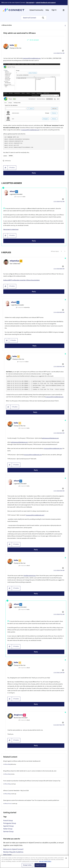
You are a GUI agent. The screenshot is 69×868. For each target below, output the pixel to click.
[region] (34, 862)
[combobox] (34, 18)
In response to (21, 197)
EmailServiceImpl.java (30, 576)
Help (47, 10)
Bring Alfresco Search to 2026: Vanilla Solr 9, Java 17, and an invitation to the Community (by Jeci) (30, 771)
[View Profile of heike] (12, 45)
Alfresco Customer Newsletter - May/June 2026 (16, 791)
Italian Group (8, 829)
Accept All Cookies (40, 865)
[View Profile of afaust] (12, 191)
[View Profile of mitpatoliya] (15, 261)
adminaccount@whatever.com (50, 438)
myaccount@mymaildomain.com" (35, 515)
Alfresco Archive (7, 25)
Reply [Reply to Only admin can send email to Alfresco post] (34, 173)
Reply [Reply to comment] (34, 241)
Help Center (7, 855)
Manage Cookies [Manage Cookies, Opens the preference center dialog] (27, 865)
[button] (6, 168)
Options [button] (65, 25)
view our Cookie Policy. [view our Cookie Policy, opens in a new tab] (45, 861)
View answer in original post (11, 229)
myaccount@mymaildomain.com (32, 58)
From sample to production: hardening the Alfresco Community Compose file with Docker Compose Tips (32, 781)
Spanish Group (8, 826)
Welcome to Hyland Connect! (13, 849)
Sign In (54, 10)
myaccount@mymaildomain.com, (53, 448)
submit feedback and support (46, 3)
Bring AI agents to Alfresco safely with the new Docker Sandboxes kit (22, 761)
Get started (30, 3)
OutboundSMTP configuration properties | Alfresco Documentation (21, 280)
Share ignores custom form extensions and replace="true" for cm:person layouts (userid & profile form (31, 800)
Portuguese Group (10, 823)
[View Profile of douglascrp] (18, 715)
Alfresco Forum (8, 804)
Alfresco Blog (7, 764)
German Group (8, 832)
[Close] (66, 858)
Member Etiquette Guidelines (13, 852)
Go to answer (34, 40)
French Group (8, 821)
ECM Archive (8, 161)
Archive (11, 156)
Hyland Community (36, 10)
